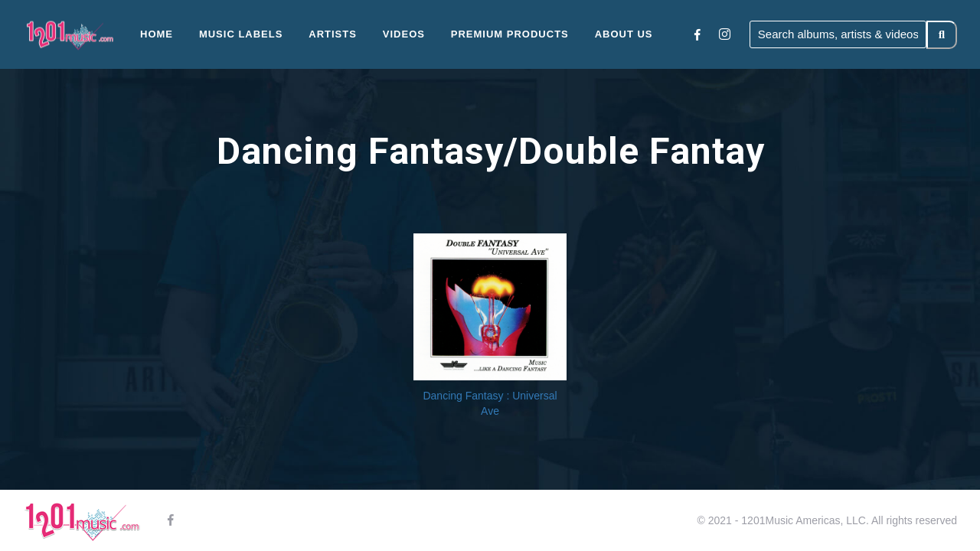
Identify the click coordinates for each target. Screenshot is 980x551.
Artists (333, 34)
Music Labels (241, 34)
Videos (404, 34)
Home (157, 34)
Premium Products (510, 34)
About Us (624, 34)
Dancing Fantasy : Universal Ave (490, 403)
